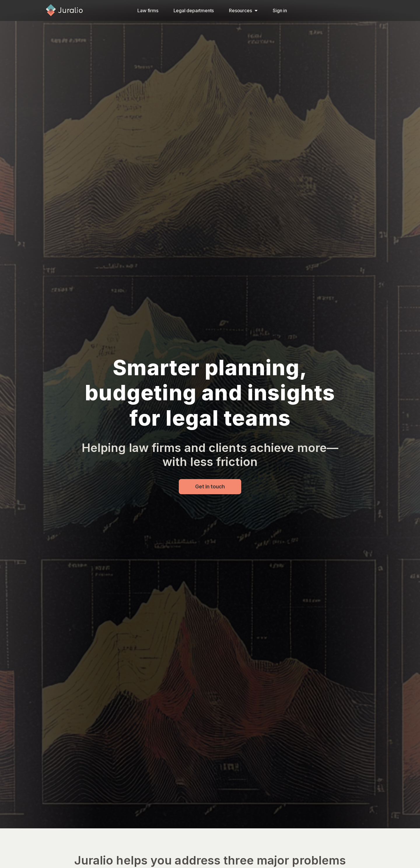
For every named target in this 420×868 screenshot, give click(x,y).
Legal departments (194, 10)
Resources (243, 10)
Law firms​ (148, 10)
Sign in (280, 10)
